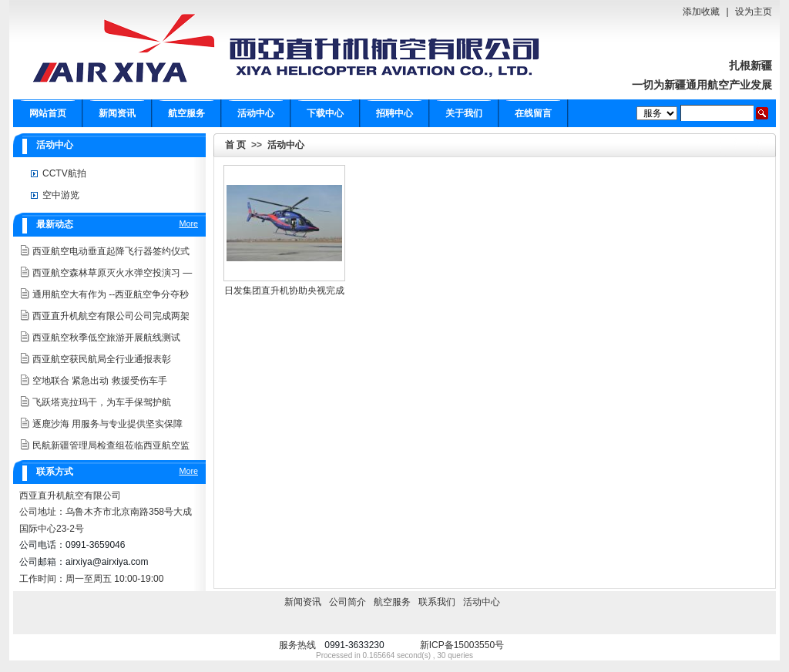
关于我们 (464, 113)
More (188, 223)
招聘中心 (394, 113)
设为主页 (754, 12)
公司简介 (347, 602)
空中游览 (61, 195)
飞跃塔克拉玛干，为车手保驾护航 (102, 402)
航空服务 (186, 113)
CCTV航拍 (64, 173)
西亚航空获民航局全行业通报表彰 (102, 359)
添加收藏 (701, 12)
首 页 (235, 145)
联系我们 (437, 602)
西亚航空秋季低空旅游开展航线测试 (106, 338)
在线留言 (533, 113)
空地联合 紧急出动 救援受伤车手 (100, 381)
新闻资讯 (117, 113)
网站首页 (48, 113)
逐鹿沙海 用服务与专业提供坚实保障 (107, 424)
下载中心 (325, 113)
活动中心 (256, 113)
